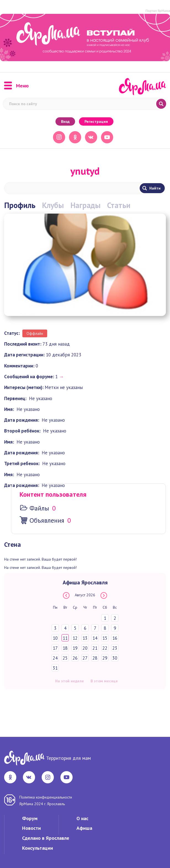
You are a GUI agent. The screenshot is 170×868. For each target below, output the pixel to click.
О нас (82, 818)
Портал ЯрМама (158, 11)
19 (75, 648)
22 (105, 648)
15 (105, 638)
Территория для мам (68, 758)
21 (95, 648)
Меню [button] (16, 86)
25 (65, 658)
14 (95, 638)
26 (75, 658)
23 (115, 648)
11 (65, 638)
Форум (30, 818)
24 (55, 658)
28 (95, 658)
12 (75, 638)
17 (55, 648)
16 (115, 638)
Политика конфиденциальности (46, 797)
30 (115, 658)
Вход (65, 121)
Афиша (84, 828)
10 (55, 638)
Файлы (39, 508)
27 (85, 658)
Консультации (38, 848)
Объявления (47, 520)
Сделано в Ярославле (46, 838)
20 (85, 648)
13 (85, 638)
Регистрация (96, 121)
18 (65, 648)
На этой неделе (70, 681)
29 (105, 658)
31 (55, 668)
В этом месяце (104, 681)
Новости (31, 828)
